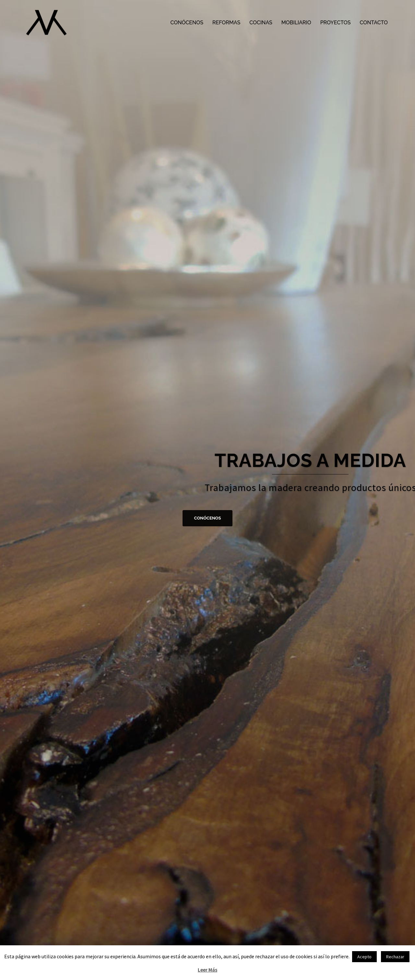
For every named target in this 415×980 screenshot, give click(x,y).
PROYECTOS (336, 23)
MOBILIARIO (296, 23)
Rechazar (395, 957)
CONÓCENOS (187, 23)
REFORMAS (226, 23)
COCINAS (261, 23)
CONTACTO (374, 23)
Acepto (364, 957)
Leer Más (207, 970)
